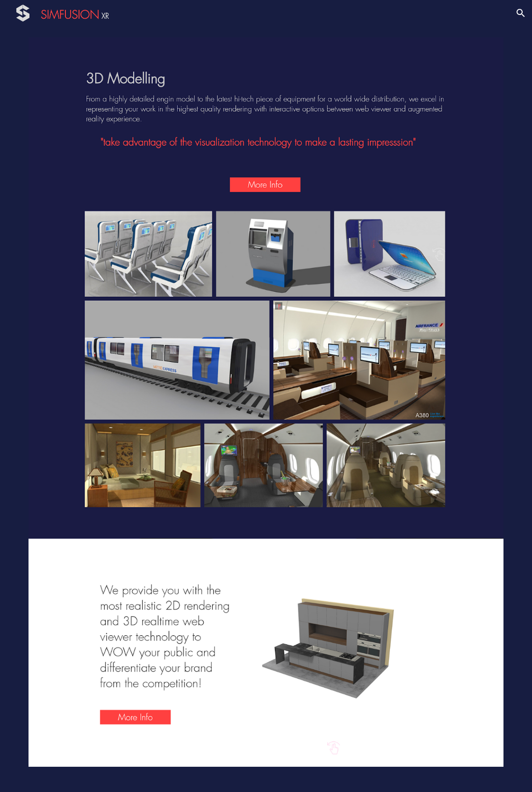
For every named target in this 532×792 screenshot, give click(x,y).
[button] (521, 13)
